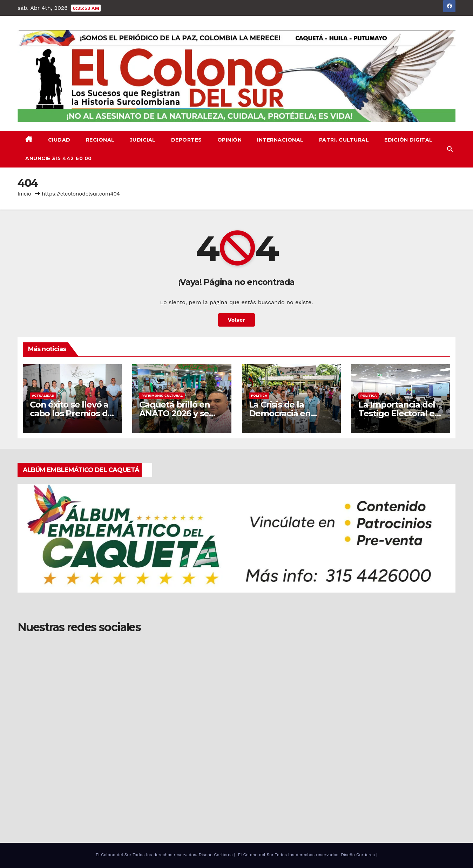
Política (259, 395)
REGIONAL (100, 140)
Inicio (24, 194)
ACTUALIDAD (43, 395)
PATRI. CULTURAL (344, 140)
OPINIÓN (230, 140)
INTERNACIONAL (280, 140)
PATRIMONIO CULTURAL (162, 395)
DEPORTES (187, 140)
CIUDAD (59, 140)
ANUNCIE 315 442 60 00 (59, 158)
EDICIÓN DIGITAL (408, 140)
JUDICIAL (143, 140)
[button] (450, 149)
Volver (237, 320)
